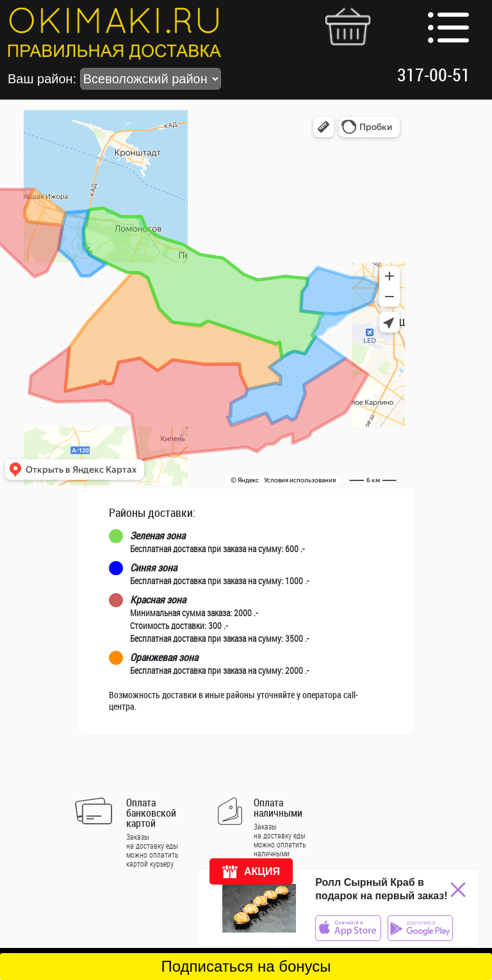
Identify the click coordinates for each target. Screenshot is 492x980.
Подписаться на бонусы (246, 966)
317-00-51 (434, 75)
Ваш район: (114, 79)
